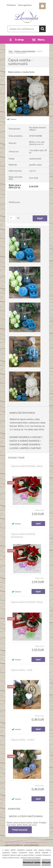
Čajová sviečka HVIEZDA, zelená (27, 466)
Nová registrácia (25, 5)
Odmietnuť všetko (32, 862)
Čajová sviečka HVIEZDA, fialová (27, 602)
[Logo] (26, 17)
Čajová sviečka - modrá (22, 740)
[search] (42, 29)
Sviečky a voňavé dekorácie (25, 51)
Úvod (11, 51)
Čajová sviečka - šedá (22, 670)
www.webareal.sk (31, 845)
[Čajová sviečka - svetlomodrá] (28, 77)
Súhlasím (46, 862)
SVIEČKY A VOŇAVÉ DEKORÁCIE (25, 441)
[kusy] (12, 218)
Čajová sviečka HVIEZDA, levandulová (23, 535)
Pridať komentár (20, 830)
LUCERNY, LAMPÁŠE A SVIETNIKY (25, 448)
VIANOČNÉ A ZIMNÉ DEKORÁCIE (25, 444)
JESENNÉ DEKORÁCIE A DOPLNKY (26, 437)
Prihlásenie (11, 5)
